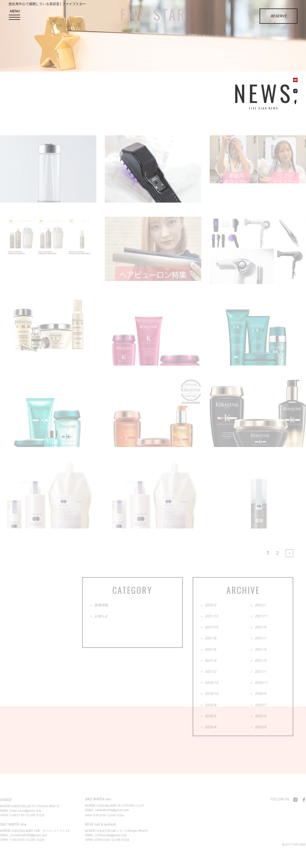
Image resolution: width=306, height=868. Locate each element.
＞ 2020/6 (208, 716)
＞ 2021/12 (209, 616)
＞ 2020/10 (209, 694)
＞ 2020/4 (208, 727)
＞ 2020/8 (208, 705)
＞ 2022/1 (258, 605)
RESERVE (279, 16)
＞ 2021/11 (259, 616)
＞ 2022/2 (208, 605)
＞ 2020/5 (258, 716)
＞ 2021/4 (208, 661)
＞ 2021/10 (209, 627)
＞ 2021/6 (208, 650)
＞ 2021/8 (208, 638)
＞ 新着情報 (99, 605)
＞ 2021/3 (258, 661)
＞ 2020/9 (258, 694)
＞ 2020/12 (209, 683)
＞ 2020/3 (258, 727)
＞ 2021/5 (258, 650)
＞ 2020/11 (259, 683)
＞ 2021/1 (258, 672)
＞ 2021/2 (208, 672)
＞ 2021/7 (258, 638)
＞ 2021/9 (258, 627)
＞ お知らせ (99, 616)
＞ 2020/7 (258, 705)
